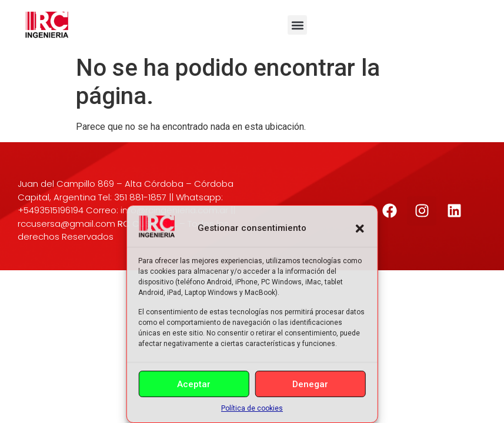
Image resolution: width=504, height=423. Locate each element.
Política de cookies (252, 408)
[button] (360, 229)
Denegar (310, 384)
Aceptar (194, 384)
